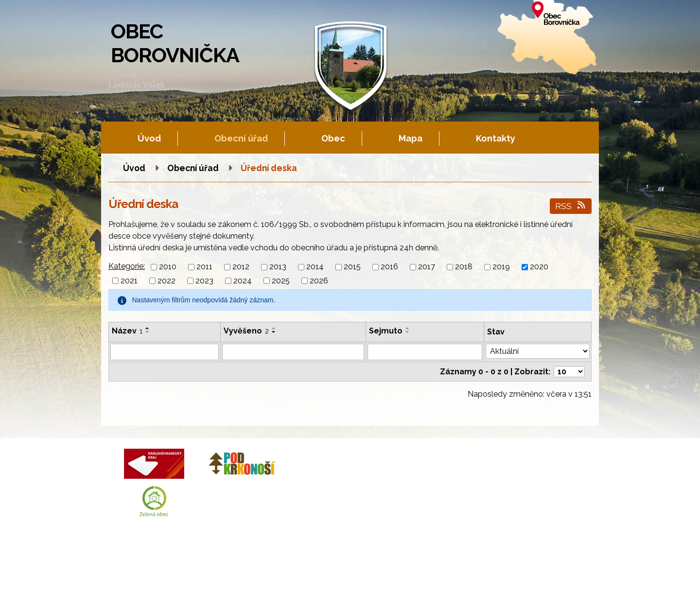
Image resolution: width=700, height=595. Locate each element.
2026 (319, 281)
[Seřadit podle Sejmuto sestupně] (408, 332)
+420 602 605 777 (384, 480)
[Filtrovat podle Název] (165, 352)
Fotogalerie (278, 578)
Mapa (411, 138)
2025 (281, 281)
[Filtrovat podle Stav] (538, 351)
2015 (352, 267)
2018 (464, 267)
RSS (571, 206)
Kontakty (496, 138)
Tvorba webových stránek (197, 586)
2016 (389, 267)
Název (127, 331)
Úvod (149, 138)
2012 (241, 267)
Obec (333, 138)
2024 (243, 281)
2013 (278, 267)
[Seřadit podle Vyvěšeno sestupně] (274, 332)
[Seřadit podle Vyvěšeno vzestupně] (274, 328)
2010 (168, 267)
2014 (315, 267)
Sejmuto (386, 331)
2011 (204, 267)
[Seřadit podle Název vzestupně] (148, 328)
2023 (204, 281)
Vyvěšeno (246, 331)
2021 (129, 281)
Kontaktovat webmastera (215, 578)
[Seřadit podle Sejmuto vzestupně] (408, 328)
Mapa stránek (322, 578)
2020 (539, 267)
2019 (501, 267)
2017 (427, 267)
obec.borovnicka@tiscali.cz (401, 503)
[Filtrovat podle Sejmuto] (425, 352)
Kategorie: (127, 266)
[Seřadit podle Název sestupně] (148, 332)
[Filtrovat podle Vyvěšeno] (293, 352)
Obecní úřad (241, 138)
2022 (166, 281)
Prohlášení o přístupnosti (388, 578)
